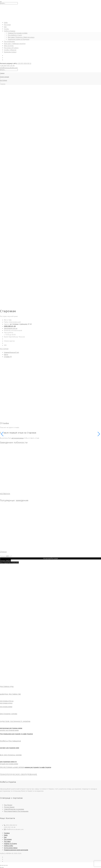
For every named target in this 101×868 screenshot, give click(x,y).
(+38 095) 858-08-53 (24, 63)
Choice (3, 552)
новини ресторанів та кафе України (38, 767)
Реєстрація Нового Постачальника (16, 811)
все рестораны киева (11, 755)
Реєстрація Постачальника (9, 563)
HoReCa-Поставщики (11, 741)
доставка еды (7, 686)
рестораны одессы (7, 701)
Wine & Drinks (9, 46)
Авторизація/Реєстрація (50, 558)
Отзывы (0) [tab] (8, 357)
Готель (6, 29)
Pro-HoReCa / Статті (15, 35)
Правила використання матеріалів (16, 850)
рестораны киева (6, 707)
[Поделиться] (5, 865)
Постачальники (9, 41)
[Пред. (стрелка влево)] (1, 867)
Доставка (7, 841)
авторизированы (18, 438)
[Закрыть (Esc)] (7, 865)
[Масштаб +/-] (1, 865)
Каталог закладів (4, 77)
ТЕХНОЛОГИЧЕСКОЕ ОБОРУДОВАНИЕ (19, 774)
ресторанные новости (8, 762)
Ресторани (8, 839)
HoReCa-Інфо (9, 846)
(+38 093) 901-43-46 (7, 65)
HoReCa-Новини (10, 31)
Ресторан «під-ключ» (11, 48)
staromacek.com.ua (11, 328)
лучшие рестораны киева (9, 764)
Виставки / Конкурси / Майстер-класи (21, 37)
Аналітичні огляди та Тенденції (19, 39)
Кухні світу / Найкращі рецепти (15, 43)
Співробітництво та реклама (14, 809)
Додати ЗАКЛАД (5, 560)
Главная (2, 73)
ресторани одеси (6, 703)
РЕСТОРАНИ (4, 80)
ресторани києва (9, 714)
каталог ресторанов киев (10, 748)
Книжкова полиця (10, 52)
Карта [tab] (6, 354)
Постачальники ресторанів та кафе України (16, 734)
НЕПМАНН (5, 494)
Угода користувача (11, 848)
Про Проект (8, 805)
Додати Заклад (9, 807)
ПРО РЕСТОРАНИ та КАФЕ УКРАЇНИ (12, 767)
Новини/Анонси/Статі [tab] (11, 352)
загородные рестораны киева (11, 728)
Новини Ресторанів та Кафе (18, 33)
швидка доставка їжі (10, 694)
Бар (5, 27)
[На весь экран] (3, 865)
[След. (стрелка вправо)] (3, 867)
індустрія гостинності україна (15, 721)
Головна (7, 833)
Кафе (6, 22)
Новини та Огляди (10, 843)
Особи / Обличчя (10, 50)
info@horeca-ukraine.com (9, 68)
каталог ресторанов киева (9, 730)
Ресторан (7, 25)
